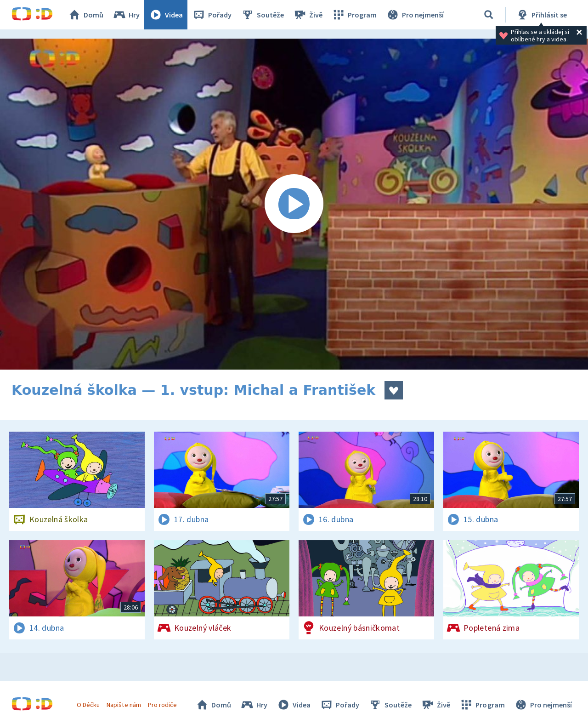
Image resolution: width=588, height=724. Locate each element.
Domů (85, 15)
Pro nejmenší (415, 15)
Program (354, 15)
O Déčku (88, 705)
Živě (308, 15)
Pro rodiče (162, 705)
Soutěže (262, 15)
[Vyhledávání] (489, 15)
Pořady (212, 15)
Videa (166, 15)
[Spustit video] (294, 204)
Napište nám (124, 705)
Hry (126, 15)
